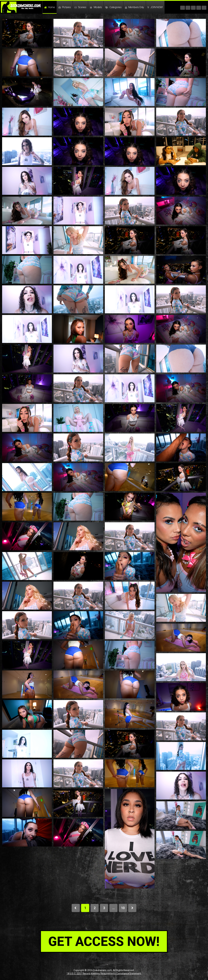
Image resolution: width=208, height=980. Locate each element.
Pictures (65, 7)
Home (50, 7)
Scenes (80, 7)
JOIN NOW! (155, 7)
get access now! (104, 941)
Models (96, 7)
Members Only (134, 7)
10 (123, 908)
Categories (113, 7)
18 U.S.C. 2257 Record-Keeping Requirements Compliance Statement (104, 973)
